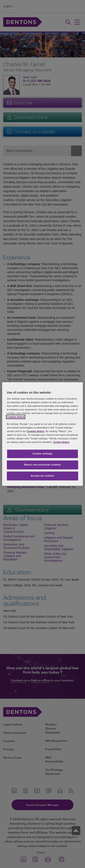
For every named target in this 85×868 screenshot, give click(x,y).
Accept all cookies (43, 476)
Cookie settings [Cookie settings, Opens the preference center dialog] (42, 454)
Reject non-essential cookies (42, 465)
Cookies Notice (16, 417)
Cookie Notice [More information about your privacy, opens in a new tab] (61, 442)
